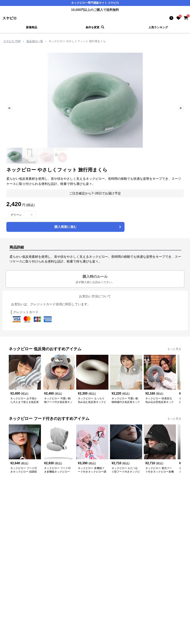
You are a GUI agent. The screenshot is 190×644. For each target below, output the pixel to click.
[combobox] (22, 215)
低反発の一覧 (35, 41)
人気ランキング (158, 27)
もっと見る (174, 349)
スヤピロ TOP (12, 41)
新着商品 (32, 27)
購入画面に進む (88, 227)
